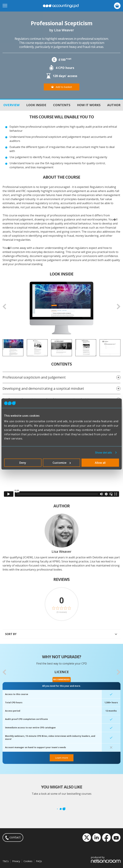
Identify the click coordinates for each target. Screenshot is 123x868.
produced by (106, 859)
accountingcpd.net (61, 6)
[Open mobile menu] (5, 6)
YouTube (116, 838)
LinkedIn (97, 838)
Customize (62, 463)
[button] (4, 672)
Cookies (28, 861)
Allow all (100, 463)
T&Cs (6, 861)
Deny (23, 463)
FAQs (39, 861)
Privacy (16, 861)
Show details (103, 453)
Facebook (106, 838)
